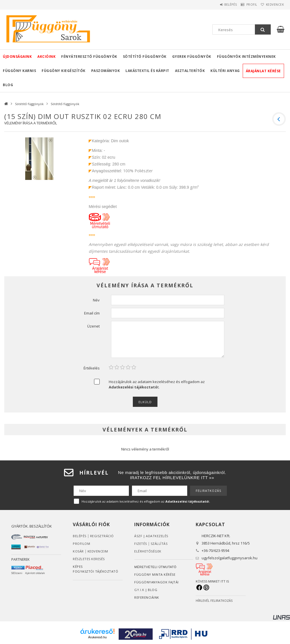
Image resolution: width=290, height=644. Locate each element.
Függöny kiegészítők (64, 71)
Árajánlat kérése (263, 71)
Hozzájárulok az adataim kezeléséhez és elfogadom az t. (157, 384)
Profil (245, 5)
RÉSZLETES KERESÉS (89, 559)
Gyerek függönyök (192, 57)
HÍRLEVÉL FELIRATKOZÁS (214, 601)
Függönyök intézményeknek (246, 57)
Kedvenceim (98, 551)
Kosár (78, 551)
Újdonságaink (17, 57)
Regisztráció (102, 536)
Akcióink (46, 57)
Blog (8, 85)
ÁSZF (138, 536)
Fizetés (141, 544)
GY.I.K (139, 590)
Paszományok (106, 71)
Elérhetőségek (148, 551)
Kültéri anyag (225, 71)
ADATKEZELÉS (157, 536)
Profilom (81, 544)
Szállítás (159, 544)
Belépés (219, 5)
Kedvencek (272, 5)
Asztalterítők (190, 71)
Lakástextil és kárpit (147, 71)
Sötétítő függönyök (145, 57)
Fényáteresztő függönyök (89, 57)
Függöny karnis (19, 71)
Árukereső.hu (97, 637)
